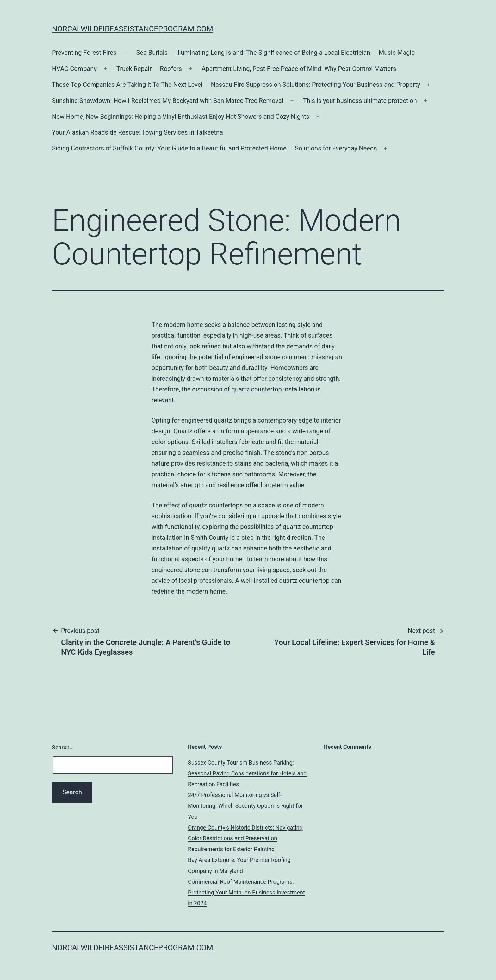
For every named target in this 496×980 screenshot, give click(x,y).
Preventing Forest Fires (84, 53)
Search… (63, 747)
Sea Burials (152, 53)
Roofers (171, 69)
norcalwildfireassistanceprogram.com (133, 29)
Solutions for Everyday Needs (336, 148)
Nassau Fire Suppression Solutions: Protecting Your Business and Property (316, 85)
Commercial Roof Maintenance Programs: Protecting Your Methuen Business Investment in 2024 (246, 892)
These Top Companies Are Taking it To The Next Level (127, 85)
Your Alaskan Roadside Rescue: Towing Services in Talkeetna (137, 132)
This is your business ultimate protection (360, 101)
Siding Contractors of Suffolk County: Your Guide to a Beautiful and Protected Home (169, 148)
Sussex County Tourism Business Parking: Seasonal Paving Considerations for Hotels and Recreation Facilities (247, 773)
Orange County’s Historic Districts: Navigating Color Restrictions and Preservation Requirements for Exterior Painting (245, 838)
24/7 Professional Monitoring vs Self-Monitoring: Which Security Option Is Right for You (245, 806)
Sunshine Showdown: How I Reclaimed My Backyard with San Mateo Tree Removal (168, 101)
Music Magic (397, 53)
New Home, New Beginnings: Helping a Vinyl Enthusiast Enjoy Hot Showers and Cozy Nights (181, 117)
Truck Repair (134, 69)
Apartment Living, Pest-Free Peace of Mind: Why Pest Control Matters (299, 69)
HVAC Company (74, 69)
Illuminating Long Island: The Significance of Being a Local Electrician (273, 53)
